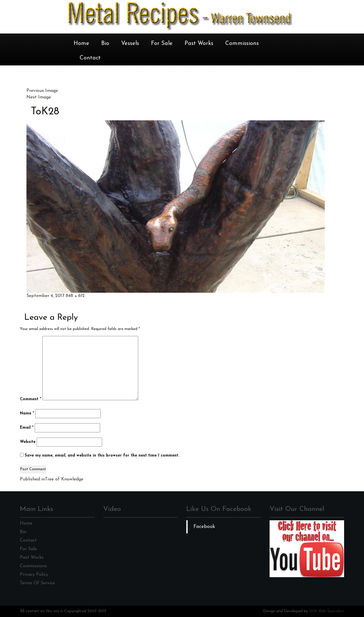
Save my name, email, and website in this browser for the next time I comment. (102, 456)
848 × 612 (75, 296)
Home (81, 44)
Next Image (39, 97)
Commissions (242, 44)
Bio (105, 44)
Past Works (199, 44)
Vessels (130, 44)
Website (28, 442)
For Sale (162, 44)
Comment (31, 399)
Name (27, 413)
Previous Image (42, 91)
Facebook (204, 527)
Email (27, 428)
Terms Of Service (37, 583)
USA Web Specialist (327, 611)
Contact (90, 58)
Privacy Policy (34, 575)
